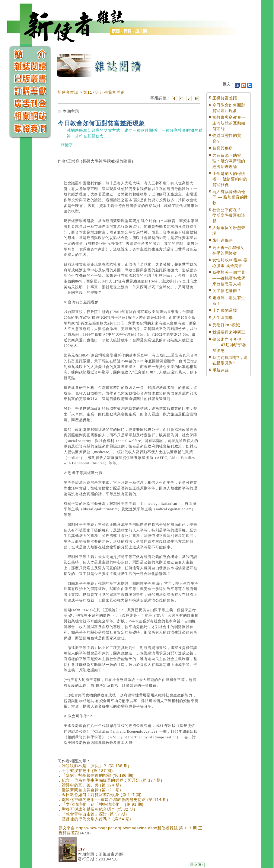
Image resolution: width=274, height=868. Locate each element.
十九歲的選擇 (225, 310)
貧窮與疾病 (223, 148)
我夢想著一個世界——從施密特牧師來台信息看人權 (229, 278)
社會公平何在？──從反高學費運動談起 (230, 215)
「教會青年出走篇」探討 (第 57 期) (94, 814)
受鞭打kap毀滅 (226, 325)
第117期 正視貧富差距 (104, 92)
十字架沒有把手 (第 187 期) (87, 771)
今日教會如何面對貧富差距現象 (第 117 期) (102, 795)
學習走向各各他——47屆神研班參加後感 (229, 345)
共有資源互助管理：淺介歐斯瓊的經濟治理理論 (229, 161)
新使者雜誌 (68, 92)
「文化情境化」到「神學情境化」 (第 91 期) (103, 804)
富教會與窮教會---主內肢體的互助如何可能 (229, 123)
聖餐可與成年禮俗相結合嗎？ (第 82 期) (99, 809)
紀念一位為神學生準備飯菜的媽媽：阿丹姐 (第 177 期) (112, 780)
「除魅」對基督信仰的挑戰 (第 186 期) (98, 775)
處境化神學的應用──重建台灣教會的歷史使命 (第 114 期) (115, 800)
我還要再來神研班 (229, 332)
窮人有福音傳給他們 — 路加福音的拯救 (230, 197)
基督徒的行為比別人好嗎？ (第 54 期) (97, 819)
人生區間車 (223, 318)
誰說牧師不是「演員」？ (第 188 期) (96, 766)
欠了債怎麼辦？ (227, 291)
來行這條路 (223, 240)
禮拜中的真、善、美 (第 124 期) (92, 785)
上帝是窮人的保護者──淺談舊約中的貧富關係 (230, 179)
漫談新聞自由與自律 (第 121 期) (92, 790)
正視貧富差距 (225, 98)
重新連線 (221, 370)
